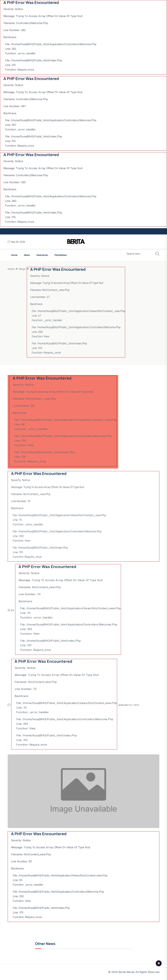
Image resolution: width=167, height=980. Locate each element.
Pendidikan (61, 255)
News (27, 255)
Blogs (22, 269)
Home (14, 255)
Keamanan (42, 255)
